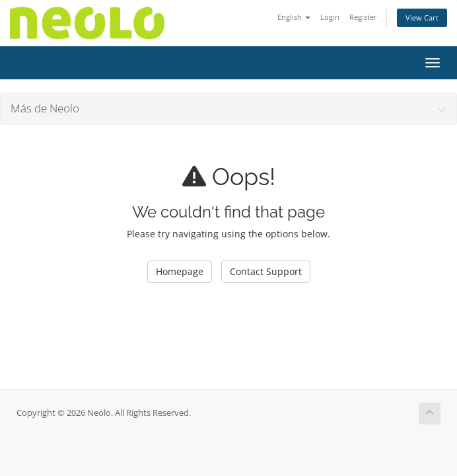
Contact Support (266, 271)
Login (330, 17)
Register (363, 17)
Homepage (180, 271)
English (294, 17)
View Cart (422, 18)
